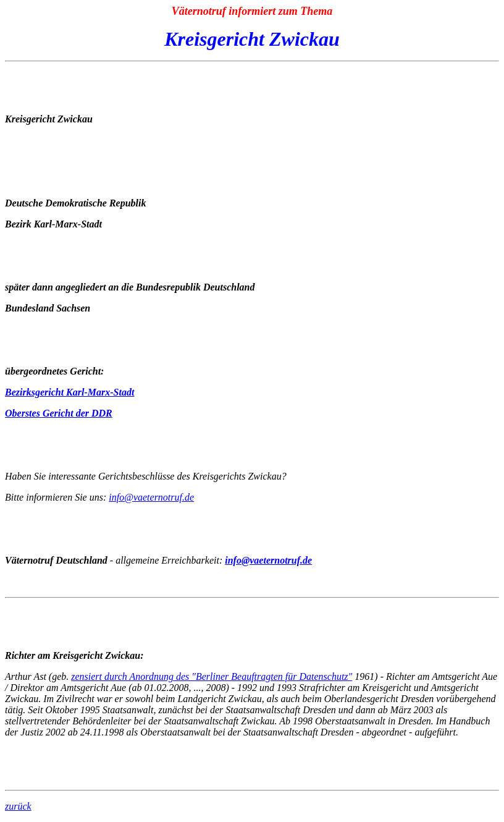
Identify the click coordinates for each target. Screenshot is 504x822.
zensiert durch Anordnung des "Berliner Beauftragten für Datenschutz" (212, 676)
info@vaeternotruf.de (151, 497)
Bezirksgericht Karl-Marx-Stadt (69, 392)
